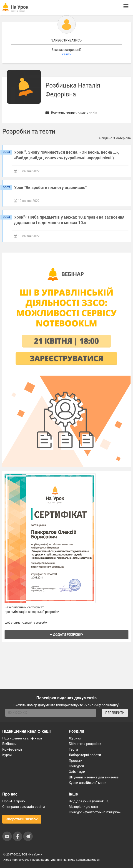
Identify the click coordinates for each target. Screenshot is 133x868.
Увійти (66, 54)
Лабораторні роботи (85, 755)
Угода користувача (16, 860)
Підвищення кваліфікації (22, 738)
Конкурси (77, 766)
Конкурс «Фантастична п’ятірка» (95, 812)
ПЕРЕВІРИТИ (115, 713)
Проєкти (76, 761)
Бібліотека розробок (85, 744)
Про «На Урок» (14, 801)
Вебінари (9, 744)
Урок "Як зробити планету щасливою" (50, 187)
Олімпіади (77, 772)
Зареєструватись (66, 40)
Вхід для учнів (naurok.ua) (89, 801)
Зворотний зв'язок (22, 819)
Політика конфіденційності (81, 860)
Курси (7, 755)
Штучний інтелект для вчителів (94, 777)
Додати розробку (67, 635)
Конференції (12, 749)
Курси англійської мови (88, 783)
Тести (73, 749)
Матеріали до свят (84, 807)
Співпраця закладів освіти (24, 807)
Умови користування (46, 860)
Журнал (75, 738)
